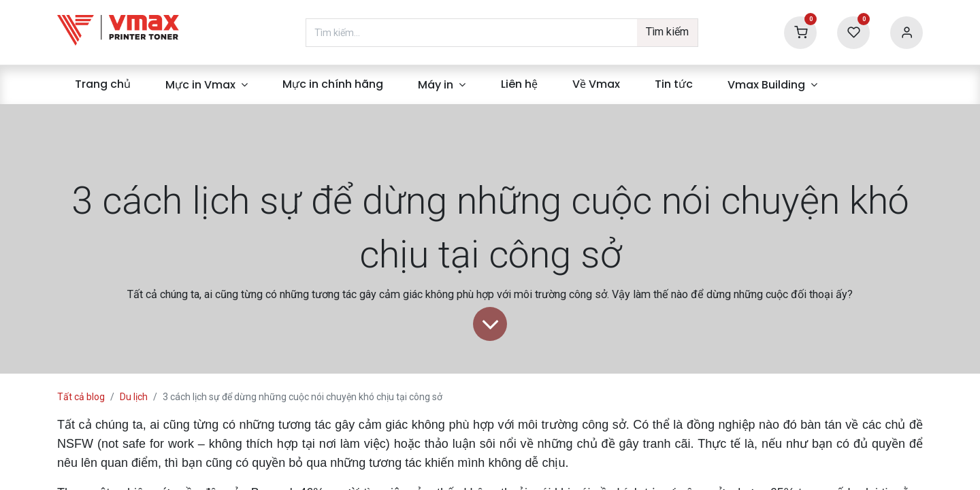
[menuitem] (102, 84)
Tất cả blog (81, 397)
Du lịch (134, 397)
